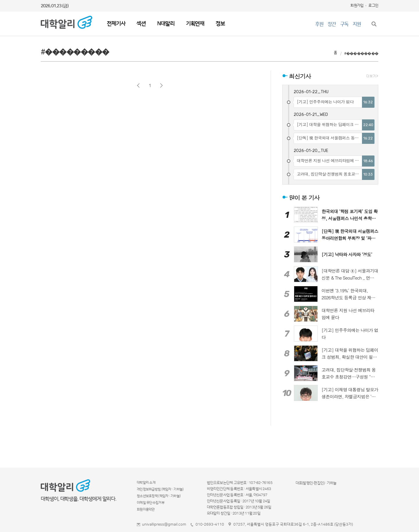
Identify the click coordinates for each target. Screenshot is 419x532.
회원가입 (357, 6)
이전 (138, 85)
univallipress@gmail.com (164, 524)
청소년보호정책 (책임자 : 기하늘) (159, 496)
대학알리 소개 (146, 483)
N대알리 (166, 24)
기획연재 (195, 24)
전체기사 (116, 24)
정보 (220, 24)
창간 (332, 24)
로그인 (373, 6)
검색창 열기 (374, 24)
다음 (161, 85)
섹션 (141, 24)
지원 (357, 24)
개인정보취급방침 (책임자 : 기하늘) (160, 489)
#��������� (361, 54)
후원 (319, 24)
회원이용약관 (146, 509)
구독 (344, 24)
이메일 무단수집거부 (151, 503)
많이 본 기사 (304, 197)
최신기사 (300, 76)
